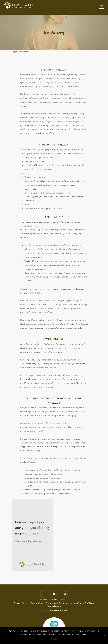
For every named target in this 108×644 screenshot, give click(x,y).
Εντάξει (54, 639)
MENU (101, 8)
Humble (63, 611)
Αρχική (15, 52)
